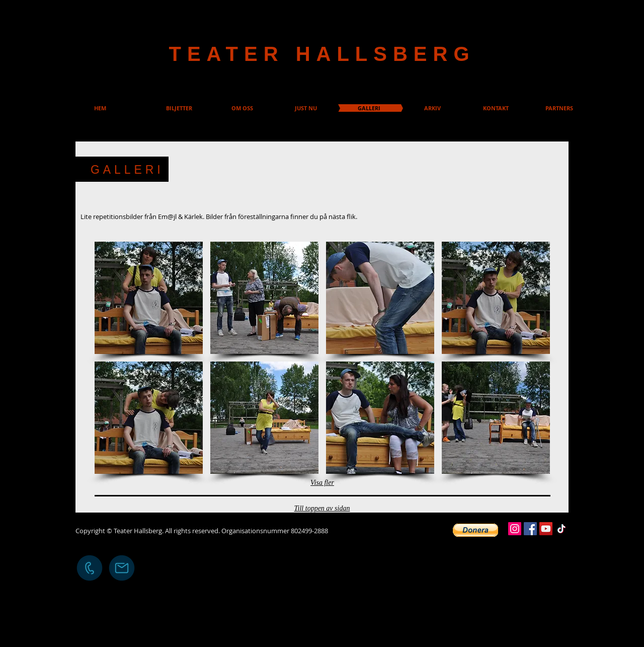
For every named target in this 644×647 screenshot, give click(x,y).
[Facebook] (530, 529)
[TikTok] (561, 529)
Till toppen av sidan (322, 508)
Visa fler (322, 483)
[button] (149, 298)
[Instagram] (515, 529)
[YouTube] (546, 529)
